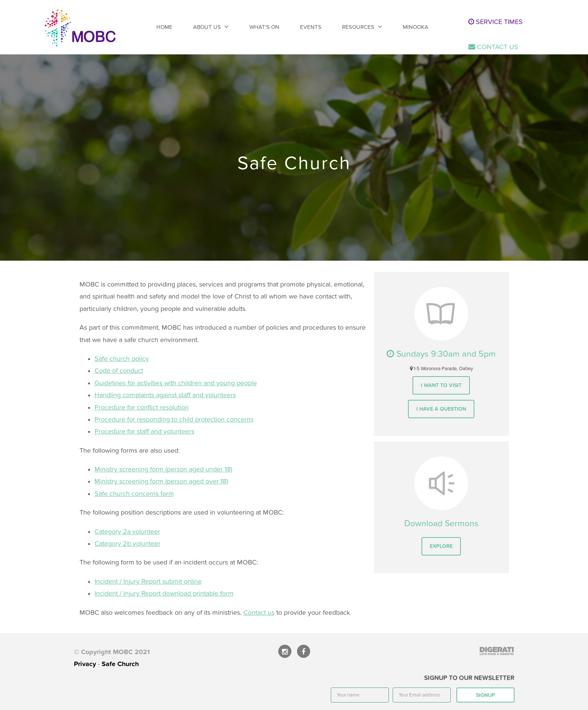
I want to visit (441, 385)
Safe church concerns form (134, 494)
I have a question (441, 409)
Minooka (415, 27)
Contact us (259, 613)
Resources (358, 27)
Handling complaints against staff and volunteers (165, 395)
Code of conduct (119, 371)
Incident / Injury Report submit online (148, 582)
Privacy (85, 664)
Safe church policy (122, 359)
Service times (496, 22)
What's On (264, 27)
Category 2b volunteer (127, 544)
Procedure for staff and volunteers (144, 432)
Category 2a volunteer (127, 532)
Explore (441, 546)
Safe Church (120, 664)
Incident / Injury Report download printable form (164, 594)
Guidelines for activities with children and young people (176, 383)
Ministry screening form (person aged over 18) (161, 481)
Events (311, 27)
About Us (207, 27)
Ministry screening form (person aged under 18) (163, 469)
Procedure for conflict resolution (142, 408)
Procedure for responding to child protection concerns (174, 420)
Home (164, 27)
